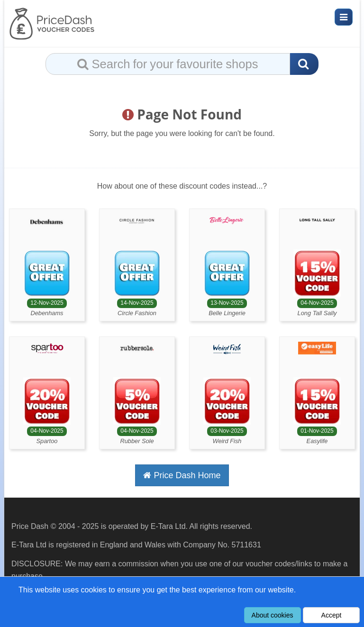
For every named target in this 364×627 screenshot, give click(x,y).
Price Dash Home (182, 475)
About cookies (273, 615)
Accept (332, 615)
